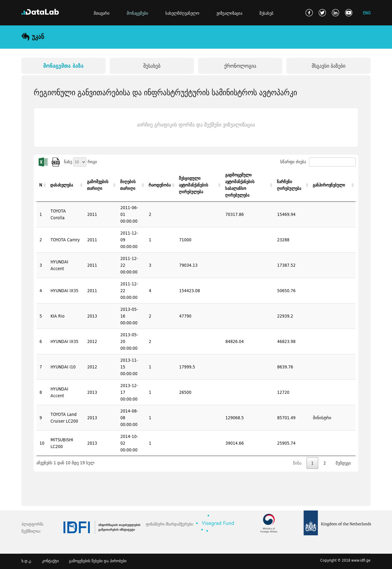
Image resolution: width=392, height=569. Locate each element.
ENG (367, 13)
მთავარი (102, 13)
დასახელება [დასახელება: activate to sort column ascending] (62, 185)
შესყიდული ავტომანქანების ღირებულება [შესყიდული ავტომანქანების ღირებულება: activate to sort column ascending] (194, 185)
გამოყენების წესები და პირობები (98, 561)
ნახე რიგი (81, 162)
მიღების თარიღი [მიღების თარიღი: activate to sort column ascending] (128, 185)
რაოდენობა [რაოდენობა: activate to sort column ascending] (160, 185)
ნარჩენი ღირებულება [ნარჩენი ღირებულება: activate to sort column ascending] (289, 185)
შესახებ (266, 13)
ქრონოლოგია (240, 66)
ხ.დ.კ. (27, 561)
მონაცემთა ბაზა (63, 66)
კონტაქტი (50, 561)
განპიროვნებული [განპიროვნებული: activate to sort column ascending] (329, 185)
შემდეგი (343, 463)
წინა (297, 463)
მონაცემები (138, 13)
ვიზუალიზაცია (229, 13)
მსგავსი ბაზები (329, 66)
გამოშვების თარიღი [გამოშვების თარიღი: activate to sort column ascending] (98, 185)
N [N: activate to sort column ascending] (41, 185)
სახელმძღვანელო (182, 13)
